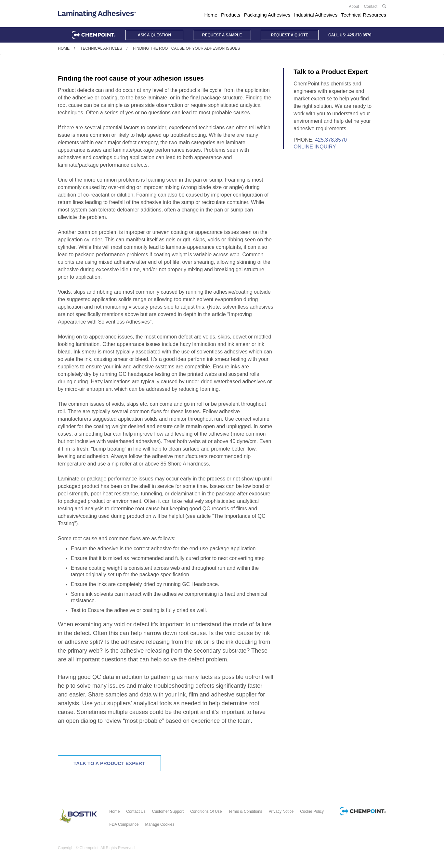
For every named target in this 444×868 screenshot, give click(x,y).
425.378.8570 (359, 35)
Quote (289, 35)
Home (211, 15)
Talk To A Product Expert (109, 763)
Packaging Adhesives (267, 15)
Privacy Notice (281, 811)
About (354, 6)
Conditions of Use (206, 811)
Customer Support (168, 811)
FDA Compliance (124, 824)
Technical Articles (101, 48)
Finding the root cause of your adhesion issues (186, 48)
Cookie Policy (312, 811)
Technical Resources (364, 15)
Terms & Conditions (245, 811)
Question (154, 35)
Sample (222, 35)
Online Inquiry (315, 147)
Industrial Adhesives (316, 15)
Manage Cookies (160, 824)
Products (231, 15)
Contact (371, 6)
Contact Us (136, 811)
